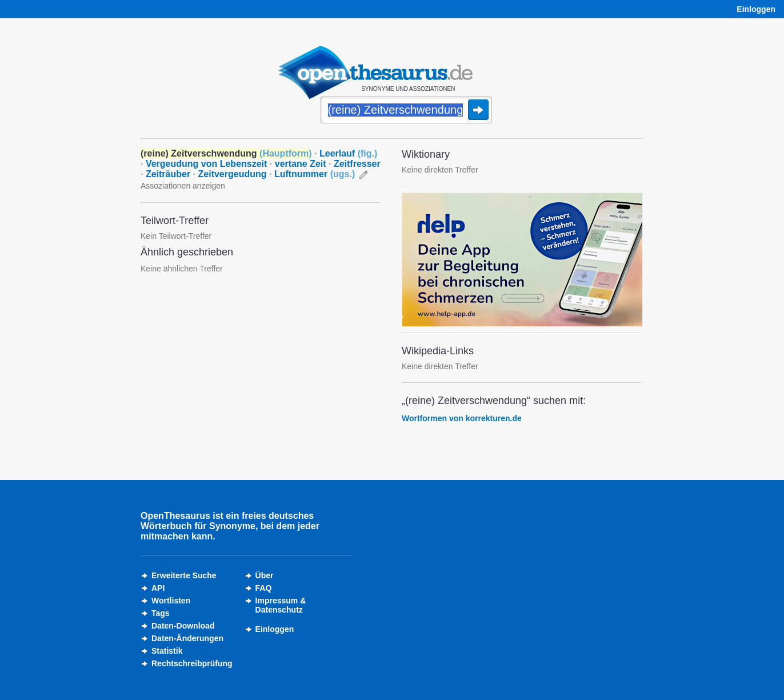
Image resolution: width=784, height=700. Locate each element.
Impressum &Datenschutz (281, 605)
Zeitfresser (357, 164)
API (158, 588)
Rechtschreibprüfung (192, 663)
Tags (161, 613)
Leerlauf (348, 153)
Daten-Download (183, 626)
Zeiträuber (168, 174)
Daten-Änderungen (187, 638)
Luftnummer (315, 174)
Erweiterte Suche (184, 575)
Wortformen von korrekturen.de (462, 418)
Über (265, 575)
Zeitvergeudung (233, 174)
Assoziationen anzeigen (183, 186)
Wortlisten (171, 601)
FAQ (264, 588)
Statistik (167, 651)
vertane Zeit (301, 164)
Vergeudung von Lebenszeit (206, 164)
